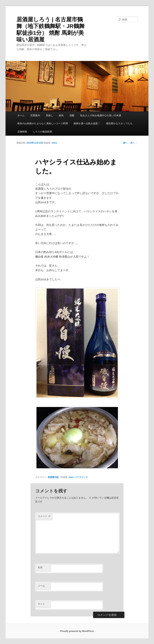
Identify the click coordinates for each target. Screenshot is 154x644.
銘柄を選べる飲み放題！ (87, 123)
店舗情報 (22, 132)
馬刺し (50, 115)
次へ (134, 143)
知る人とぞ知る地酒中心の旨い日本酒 (101, 115)
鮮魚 (61, 115)
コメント (44, 516)
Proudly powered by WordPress (77, 631)
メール (41, 586)
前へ (124, 143)
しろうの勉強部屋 (42, 132)
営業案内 (35, 115)
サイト (41, 604)
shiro (54, 143)
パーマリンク (81, 477)
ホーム (21, 115)
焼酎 (72, 115)
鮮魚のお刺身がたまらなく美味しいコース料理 (43, 123)
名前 (40, 567)
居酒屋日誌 (53, 477)
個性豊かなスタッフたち (119, 123)
